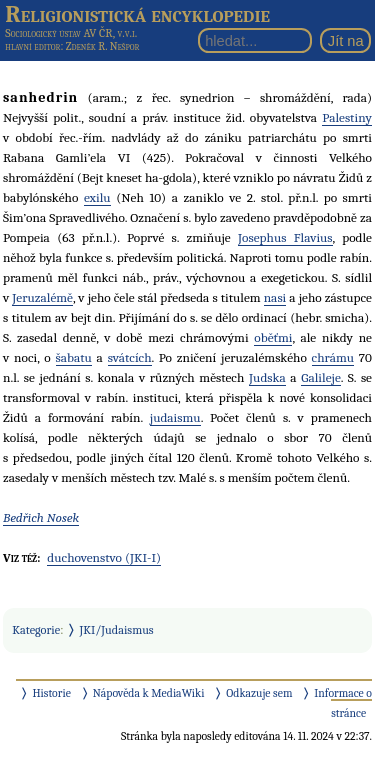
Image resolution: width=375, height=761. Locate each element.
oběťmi (273, 337)
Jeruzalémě (42, 297)
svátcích (130, 357)
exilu (97, 197)
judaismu (175, 417)
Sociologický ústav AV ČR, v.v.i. (71, 33)
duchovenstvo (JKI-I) (104, 557)
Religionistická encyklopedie (137, 14)
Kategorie (36, 630)
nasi (275, 297)
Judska (267, 377)
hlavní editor (32, 46)
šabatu (74, 357)
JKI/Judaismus (117, 630)
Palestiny (347, 117)
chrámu (333, 357)
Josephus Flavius (285, 237)
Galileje (321, 377)
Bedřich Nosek (41, 517)
